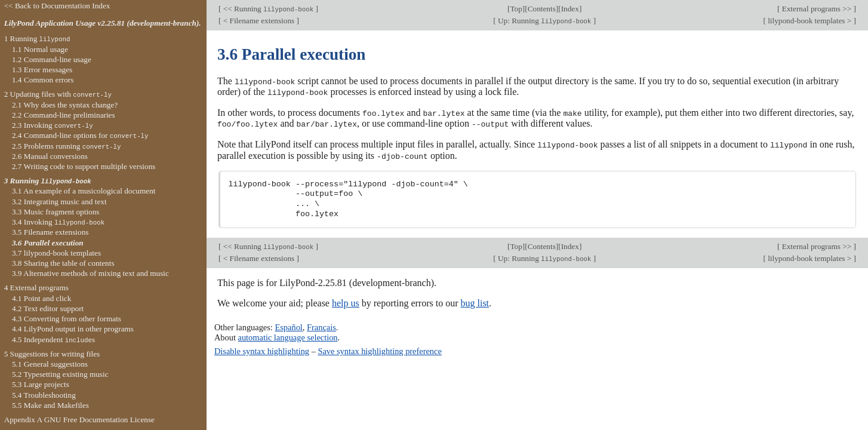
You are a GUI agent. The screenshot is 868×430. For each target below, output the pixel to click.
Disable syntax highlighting (262, 349)
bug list (475, 301)
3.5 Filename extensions (50, 232)
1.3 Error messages (42, 70)
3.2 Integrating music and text (59, 202)
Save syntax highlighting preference (379, 349)
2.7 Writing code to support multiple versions (84, 166)
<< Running (268, 9)
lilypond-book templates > (810, 21)
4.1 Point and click (41, 298)
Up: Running (545, 21)
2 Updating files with (58, 94)
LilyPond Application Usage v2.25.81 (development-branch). (103, 23)
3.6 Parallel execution (48, 243)
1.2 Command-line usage (52, 59)
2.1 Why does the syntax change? (65, 105)
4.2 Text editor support (48, 308)
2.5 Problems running (67, 146)
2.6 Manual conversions (50, 156)
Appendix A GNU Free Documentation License (79, 420)
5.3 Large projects (41, 384)
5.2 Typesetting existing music (60, 374)
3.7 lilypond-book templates (56, 253)
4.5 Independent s (53, 340)
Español (288, 325)
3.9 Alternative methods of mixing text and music (90, 273)
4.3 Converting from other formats (67, 319)
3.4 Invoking (58, 222)
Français (321, 325)
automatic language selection (288, 335)
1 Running (37, 39)
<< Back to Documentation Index (57, 6)
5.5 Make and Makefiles (50, 405)
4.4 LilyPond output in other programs (73, 329)
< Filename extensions (258, 21)
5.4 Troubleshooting (44, 395)
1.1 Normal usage (40, 49)
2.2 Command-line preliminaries (64, 115)
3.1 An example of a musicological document (84, 191)
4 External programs (36, 288)
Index (570, 9)
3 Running (48, 181)
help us (346, 301)
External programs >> (816, 9)
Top (516, 9)
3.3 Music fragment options (56, 212)
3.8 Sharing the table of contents (63, 263)
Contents (542, 9)
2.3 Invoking (53, 125)
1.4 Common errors (43, 80)
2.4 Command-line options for (80, 135)
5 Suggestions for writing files (52, 354)
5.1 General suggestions (50, 364)
